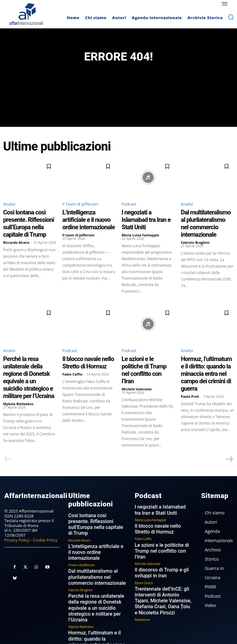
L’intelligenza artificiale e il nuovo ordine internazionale (87, 217)
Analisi (9, 207)
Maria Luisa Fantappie (140, 226)
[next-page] (229, 432)
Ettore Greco (144, 544)
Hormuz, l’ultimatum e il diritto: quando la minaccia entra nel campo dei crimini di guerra (207, 358)
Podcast (129, 207)
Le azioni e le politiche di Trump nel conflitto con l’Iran (147, 352)
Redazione (142, 576)
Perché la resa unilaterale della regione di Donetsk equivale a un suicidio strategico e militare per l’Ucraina (26, 361)
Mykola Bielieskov (18, 379)
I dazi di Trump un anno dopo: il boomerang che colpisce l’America (96, 604)
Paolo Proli (190, 373)
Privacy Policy (17, 512)
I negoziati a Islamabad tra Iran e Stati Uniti (145, 217)
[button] (231, 17)
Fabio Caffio (72, 362)
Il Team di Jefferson (80, 207)
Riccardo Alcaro (16, 232)
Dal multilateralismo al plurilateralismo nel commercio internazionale (204, 219)
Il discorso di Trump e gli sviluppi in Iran (157, 535)
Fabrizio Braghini (195, 232)
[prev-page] (8, 432)
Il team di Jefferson (78, 226)
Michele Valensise (137, 362)
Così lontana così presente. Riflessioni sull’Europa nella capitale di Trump (27, 219)
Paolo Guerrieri (79, 615)
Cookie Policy (45, 512)
